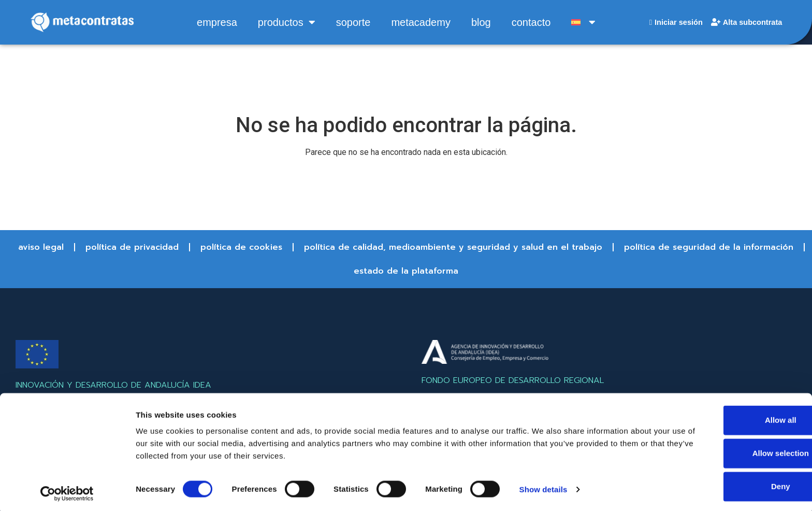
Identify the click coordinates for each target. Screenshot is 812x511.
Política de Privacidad (132, 247)
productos (285, 22)
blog (479, 22)
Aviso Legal (41, 247)
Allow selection (725, 451)
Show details (543, 486)
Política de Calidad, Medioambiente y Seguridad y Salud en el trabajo (453, 247)
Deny (726, 484)
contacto (529, 22)
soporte (351, 22)
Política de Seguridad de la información (709, 247)
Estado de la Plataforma (406, 271)
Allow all (726, 417)
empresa (215, 22)
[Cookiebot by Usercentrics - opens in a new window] (67, 491)
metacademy (419, 22)
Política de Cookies (241, 247)
